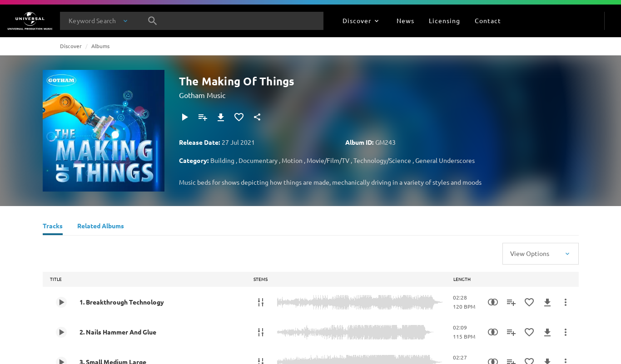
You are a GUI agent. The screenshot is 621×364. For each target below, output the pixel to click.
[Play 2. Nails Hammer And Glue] (61, 332)
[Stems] (261, 302)
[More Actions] (566, 302)
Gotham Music (202, 95)
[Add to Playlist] (203, 117)
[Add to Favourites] (239, 117)
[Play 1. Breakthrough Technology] (61, 302)
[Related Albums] (101, 227)
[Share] (257, 117)
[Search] (153, 21)
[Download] (221, 117)
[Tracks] (53, 227)
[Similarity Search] (493, 302)
